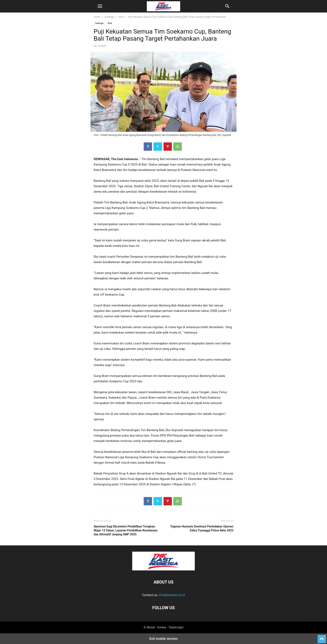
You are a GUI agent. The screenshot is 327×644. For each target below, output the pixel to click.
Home (97, 17)
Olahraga (109, 17)
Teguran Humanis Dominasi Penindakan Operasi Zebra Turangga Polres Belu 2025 (202, 528)
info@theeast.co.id (172, 595)
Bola (121, 17)
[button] (100, 6)
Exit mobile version (163, 639)
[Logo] (163, 569)
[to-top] (322, 637)
